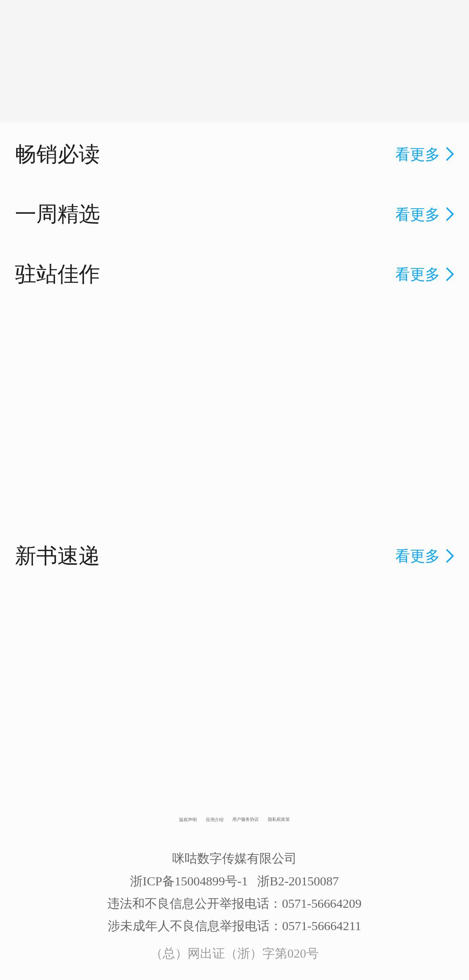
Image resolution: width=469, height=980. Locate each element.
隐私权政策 (279, 819)
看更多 (426, 154)
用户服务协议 (245, 819)
